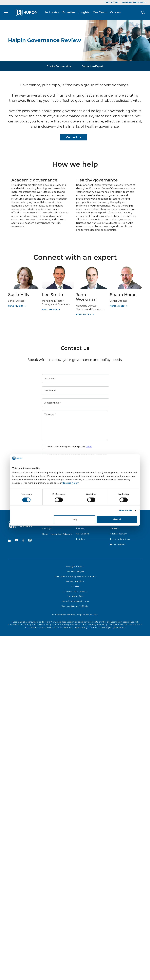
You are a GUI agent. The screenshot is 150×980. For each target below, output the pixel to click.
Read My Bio (15, 306)
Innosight (47, 528)
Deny (75, 519)
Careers (115, 12)
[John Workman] (92, 288)
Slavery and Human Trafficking (75, 606)
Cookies (75, 586)
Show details (125, 510)
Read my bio (117, 306)
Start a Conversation (59, 66)
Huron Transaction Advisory (57, 534)
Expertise (69, 12)
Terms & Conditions (75, 581)
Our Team (100, 12)
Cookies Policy (71, 483)
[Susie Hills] (24, 288)
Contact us (74, 137)
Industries (52, 12)
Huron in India (118, 544)
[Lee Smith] (58, 288)
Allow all (117, 519)
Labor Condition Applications (75, 601)
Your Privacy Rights (75, 571)
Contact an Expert (92, 66)
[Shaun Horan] (126, 288)
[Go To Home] (26, 12)
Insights (84, 12)
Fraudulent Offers (75, 596)
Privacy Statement (75, 566)
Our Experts (83, 534)
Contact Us (111, 3)
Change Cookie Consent (75, 591)
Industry (81, 528)
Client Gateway (118, 534)
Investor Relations (134, 3)
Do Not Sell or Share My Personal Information (75, 576)
